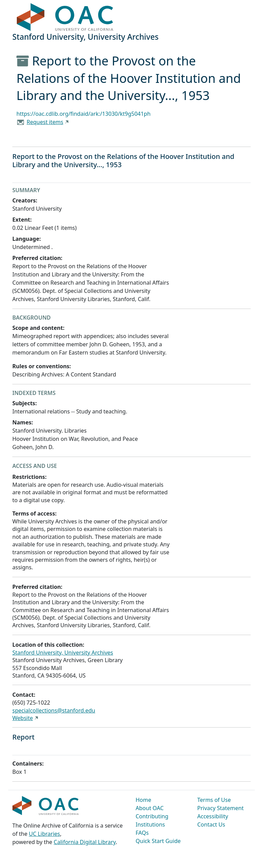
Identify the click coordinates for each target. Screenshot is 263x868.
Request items (45, 122)
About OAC (150, 808)
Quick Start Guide (158, 841)
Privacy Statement (221, 808)
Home (143, 800)
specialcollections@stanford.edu (54, 710)
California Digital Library (85, 842)
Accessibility (213, 816)
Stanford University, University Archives (63, 653)
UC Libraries (44, 834)
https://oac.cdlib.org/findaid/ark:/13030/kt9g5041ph (84, 114)
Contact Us (211, 824)
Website (23, 718)
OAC (65, 17)
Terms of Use (214, 800)
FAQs (142, 833)
